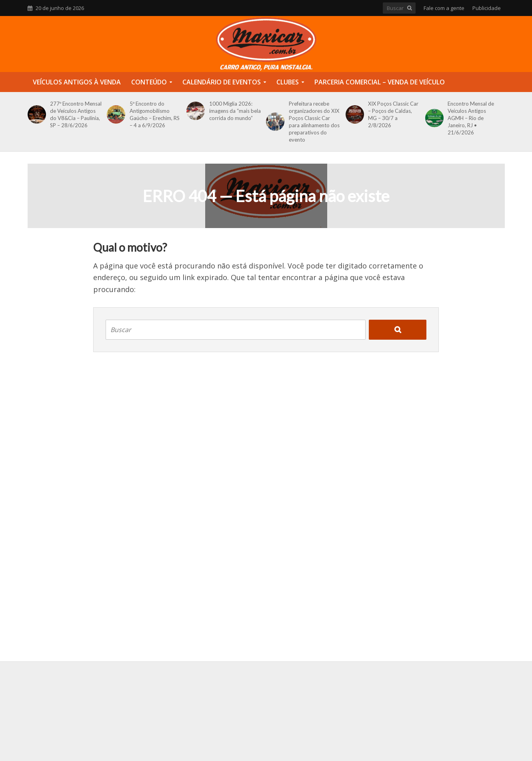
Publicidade (487, 8)
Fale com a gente (444, 8)
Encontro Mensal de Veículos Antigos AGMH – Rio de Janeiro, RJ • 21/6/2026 (471, 118)
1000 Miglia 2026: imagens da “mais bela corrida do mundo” (235, 111)
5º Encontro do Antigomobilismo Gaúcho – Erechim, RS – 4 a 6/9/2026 (155, 114)
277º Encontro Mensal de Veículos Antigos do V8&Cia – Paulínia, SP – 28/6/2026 (76, 114)
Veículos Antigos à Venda (77, 82)
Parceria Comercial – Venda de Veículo (380, 82)
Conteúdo (149, 82)
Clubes (288, 82)
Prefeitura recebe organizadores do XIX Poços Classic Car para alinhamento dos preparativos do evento (314, 122)
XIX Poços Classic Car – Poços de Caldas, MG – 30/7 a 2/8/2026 (393, 114)
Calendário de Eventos (222, 82)
